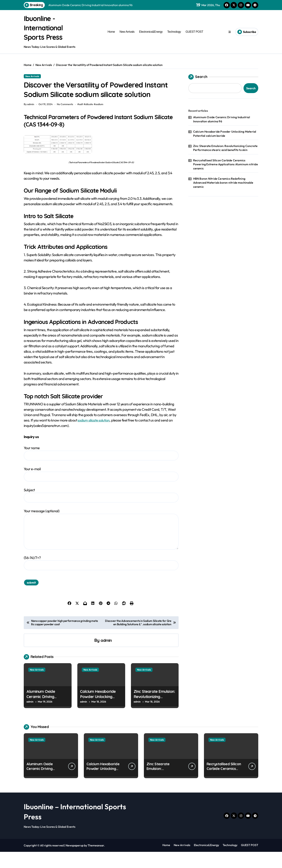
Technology (174, 32)
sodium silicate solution (94, 436)
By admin (29, 120)
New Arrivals (127, 32)
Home (111, 32)
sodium (100, 120)
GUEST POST (194, 32)
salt (82, 120)
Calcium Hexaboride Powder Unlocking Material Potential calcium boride (98, 715)
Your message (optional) (101, 545)
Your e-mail (101, 490)
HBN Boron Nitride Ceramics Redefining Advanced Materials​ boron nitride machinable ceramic (223, 183)
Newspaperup (75, 862)
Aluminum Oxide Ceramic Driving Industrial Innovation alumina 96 (44, 715)
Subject (101, 511)
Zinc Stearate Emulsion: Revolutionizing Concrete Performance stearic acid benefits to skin (225, 148)
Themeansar (96, 862)
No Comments (66, 120)
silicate (90, 120)
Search (198, 77)
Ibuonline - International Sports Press (45, 28)
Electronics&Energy (151, 32)
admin (106, 656)
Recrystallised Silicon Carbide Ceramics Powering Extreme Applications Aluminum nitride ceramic (226, 164)
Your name (101, 469)
